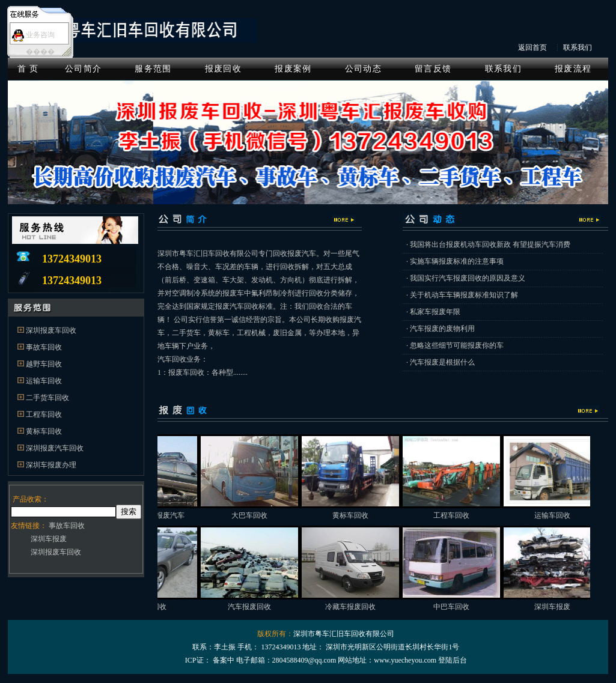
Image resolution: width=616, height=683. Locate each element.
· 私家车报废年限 (433, 312)
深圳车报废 (49, 539)
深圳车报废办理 (51, 465)
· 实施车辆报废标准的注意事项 (455, 261)
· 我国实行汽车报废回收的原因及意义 (466, 278)
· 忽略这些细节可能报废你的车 (455, 345)
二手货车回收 (47, 398)
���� (40, 52)
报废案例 (293, 69)
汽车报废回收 (259, 607)
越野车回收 (44, 364)
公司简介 (83, 69)
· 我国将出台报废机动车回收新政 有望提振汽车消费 (488, 244)
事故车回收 (44, 347)
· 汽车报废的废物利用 (441, 329)
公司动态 (363, 69)
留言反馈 (433, 69)
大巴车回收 (259, 515)
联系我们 (578, 47)
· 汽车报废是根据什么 (441, 362)
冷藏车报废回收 (360, 607)
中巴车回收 (461, 607)
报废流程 (573, 69)
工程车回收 (44, 414)
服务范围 (153, 69)
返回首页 (532, 47)
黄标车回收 (44, 431)
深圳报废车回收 (51, 330)
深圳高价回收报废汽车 (158, 515)
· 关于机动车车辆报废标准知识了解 (462, 295)
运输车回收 (44, 381)
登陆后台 (453, 660)
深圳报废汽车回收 (55, 448)
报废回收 (223, 69)
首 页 (28, 69)
